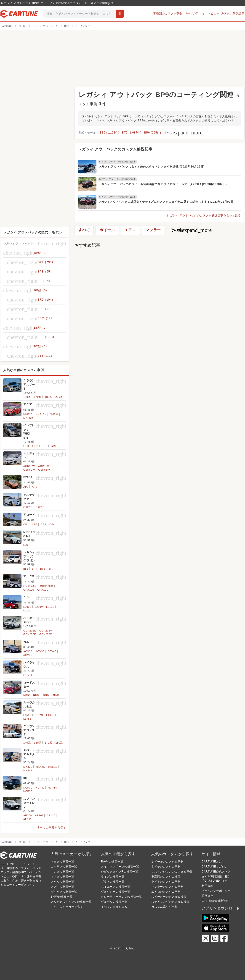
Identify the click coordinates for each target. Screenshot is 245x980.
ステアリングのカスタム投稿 (170, 902)
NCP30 (28, 788)
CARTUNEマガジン (215, 867)
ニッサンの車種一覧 (64, 867)
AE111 (28, 819)
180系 (49, 397)
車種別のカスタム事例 (168, 13)
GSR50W (29, 470)
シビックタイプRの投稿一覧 (120, 872)
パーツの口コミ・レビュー (202, 13)
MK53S (53, 767)
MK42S (40, 767)
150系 (38, 743)
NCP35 (28, 791)
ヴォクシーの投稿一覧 (116, 892)
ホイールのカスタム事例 (167, 862)
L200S (27, 607)
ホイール (107, 230)
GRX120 (29, 590)
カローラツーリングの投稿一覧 (121, 897)
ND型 (46, 695)
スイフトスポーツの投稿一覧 (120, 867)
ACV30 (28, 651)
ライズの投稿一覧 (113, 877)
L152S (39, 715)
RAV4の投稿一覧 (112, 862)
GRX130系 (47, 586)
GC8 (26, 446)
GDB (35, 446)
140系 (27, 743)
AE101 (39, 815)
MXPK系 (29, 418)
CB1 (26, 524)
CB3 (43, 524)
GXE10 (28, 507)
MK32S (28, 767)
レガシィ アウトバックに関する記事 (117, 162)
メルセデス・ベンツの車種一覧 (71, 902)
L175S (27, 719)
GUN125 (29, 675)
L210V (27, 611)
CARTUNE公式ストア (216, 872)
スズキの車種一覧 (62, 887)
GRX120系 (30, 586)
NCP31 (40, 788)
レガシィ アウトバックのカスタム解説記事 (115, 149)
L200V (39, 607)
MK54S (28, 770)
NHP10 (28, 414)
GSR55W (44, 470)
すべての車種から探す (52, 828)
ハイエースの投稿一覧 (116, 887)
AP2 (34, 487)
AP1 (26, 487)
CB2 (35, 524)
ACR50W (29, 466)
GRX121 (43, 590)
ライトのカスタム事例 (166, 882)
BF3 (26, 569)
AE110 (51, 815)
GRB (45, 446)
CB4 (52, 524)
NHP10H (41, 414)
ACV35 (40, 651)
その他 (191, 230)
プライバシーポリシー (216, 891)
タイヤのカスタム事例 (166, 867)
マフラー (153, 230)
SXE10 (40, 507)
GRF (54, 446)
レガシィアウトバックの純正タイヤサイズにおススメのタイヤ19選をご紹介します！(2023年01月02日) (166, 202)
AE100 (28, 815)
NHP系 (54, 414)
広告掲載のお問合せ (215, 901)
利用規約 (207, 886)
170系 (38, 397)
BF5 (43, 569)
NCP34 (52, 788)
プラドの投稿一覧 (113, 882)
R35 (26, 545)
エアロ (130, 230)
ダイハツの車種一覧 (64, 892)
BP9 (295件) (153, 133)
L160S (50, 715)
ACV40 (52, 651)
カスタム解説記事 (233, 13)
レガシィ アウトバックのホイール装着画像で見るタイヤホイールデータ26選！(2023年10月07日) (162, 184)
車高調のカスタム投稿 (166, 877)
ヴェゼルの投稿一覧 (114, 902)
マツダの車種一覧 (62, 877)
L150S (27, 715)
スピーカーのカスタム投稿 (169, 897)
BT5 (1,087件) (132, 133)
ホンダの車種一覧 (62, 872)
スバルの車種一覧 (62, 882)
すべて (183, 133)
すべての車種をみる (114, 907)
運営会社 (207, 896)
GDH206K (30, 634)
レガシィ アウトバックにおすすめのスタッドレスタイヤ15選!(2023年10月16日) (151, 167)
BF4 (34, 569)
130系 (27, 397)
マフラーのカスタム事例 (167, 887)
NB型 (27, 695)
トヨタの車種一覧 (62, 862)
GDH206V (46, 634)
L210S (50, 607)
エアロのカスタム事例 (166, 892)
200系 (59, 397)
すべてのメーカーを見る (67, 907)
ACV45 (28, 655)
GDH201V (46, 631)
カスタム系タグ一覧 (164, 907)
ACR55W (44, 466)
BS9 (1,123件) (109, 133)
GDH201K (30, 631)
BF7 (51, 569)
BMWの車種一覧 (62, 897)
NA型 (56, 695)
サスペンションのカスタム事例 (172, 872)
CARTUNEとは (212, 862)
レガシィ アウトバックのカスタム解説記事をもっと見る (204, 215)
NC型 (36, 695)
